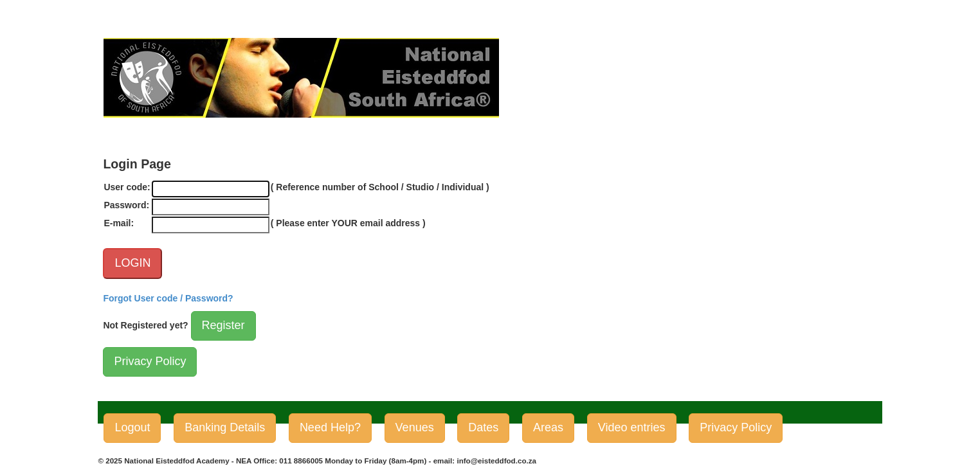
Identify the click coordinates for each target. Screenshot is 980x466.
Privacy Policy (150, 361)
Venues (415, 427)
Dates (483, 427)
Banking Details (225, 427)
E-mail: (119, 223)
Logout (132, 427)
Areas (548, 427)
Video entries (632, 427)
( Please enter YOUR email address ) (348, 223)
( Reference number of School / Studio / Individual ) (380, 187)
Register (223, 325)
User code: (127, 187)
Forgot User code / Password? (168, 298)
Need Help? (330, 427)
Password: (126, 205)
